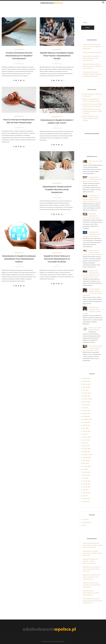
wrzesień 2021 (87, 422)
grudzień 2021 (87, 414)
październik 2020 (87, 455)
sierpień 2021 (86, 425)
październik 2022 (87, 399)
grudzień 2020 (87, 449)
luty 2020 (85, 478)
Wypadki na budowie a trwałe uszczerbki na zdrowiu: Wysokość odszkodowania (92, 585)
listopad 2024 (86, 381)
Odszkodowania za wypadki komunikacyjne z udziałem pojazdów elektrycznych (93, 553)
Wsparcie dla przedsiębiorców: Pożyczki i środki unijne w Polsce (91, 216)
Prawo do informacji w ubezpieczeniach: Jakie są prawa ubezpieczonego (19, 122)
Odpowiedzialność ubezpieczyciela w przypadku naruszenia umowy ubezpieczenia (57, 189)
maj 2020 (85, 469)
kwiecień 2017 (87, 499)
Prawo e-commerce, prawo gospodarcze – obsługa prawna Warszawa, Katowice (93, 252)
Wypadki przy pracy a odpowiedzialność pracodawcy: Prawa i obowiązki (91, 593)
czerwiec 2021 (87, 431)
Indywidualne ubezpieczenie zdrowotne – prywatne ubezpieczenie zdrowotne (90, 561)
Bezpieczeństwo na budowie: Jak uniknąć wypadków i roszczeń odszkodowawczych (92, 58)
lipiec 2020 (86, 463)
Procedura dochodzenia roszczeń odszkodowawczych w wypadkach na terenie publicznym (93, 66)
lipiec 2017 (86, 490)
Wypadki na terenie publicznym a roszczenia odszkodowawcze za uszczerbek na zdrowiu (57, 259)
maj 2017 (85, 496)
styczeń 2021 (86, 446)
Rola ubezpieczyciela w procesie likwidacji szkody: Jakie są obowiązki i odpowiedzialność (93, 601)
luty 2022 (85, 408)
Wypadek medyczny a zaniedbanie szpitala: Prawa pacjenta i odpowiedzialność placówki (57, 56)
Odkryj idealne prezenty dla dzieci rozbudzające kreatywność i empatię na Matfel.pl (92, 111)
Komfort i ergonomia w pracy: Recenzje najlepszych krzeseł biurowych (91, 118)
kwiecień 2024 (87, 384)
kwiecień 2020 (87, 472)
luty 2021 (85, 443)
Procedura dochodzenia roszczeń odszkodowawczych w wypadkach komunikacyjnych (19, 56)
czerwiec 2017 (87, 493)
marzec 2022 (86, 405)
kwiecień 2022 (87, 402)
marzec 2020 (86, 475)
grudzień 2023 (87, 387)
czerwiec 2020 (87, 466)
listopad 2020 (86, 452)
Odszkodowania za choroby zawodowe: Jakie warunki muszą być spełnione (93, 179)
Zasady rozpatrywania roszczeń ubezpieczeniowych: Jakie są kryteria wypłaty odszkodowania (93, 545)
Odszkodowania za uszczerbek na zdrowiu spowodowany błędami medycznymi (92, 569)
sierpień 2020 (86, 460)
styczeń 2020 (86, 481)
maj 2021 (85, 434)
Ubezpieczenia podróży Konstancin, (92, 52)
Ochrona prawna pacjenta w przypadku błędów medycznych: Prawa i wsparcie (93, 348)
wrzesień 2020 (87, 458)
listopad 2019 (86, 484)
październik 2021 (87, 419)
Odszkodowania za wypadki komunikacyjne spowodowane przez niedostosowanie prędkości (19, 259)
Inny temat (86, 519)
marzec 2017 (86, 502)
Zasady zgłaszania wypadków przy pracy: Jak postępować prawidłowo (92, 234)
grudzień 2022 (87, 393)
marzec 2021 (86, 440)
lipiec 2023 (86, 390)
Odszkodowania (19, 49)
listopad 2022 (86, 396)
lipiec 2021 (86, 428)
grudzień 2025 (87, 378)
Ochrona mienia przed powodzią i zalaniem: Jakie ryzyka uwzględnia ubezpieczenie (92, 46)
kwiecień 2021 (87, 437)
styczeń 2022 (86, 411)
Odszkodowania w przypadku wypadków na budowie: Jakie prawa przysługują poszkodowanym (92, 74)
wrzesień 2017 (87, 487)
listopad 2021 (86, 416)
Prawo (85, 525)
